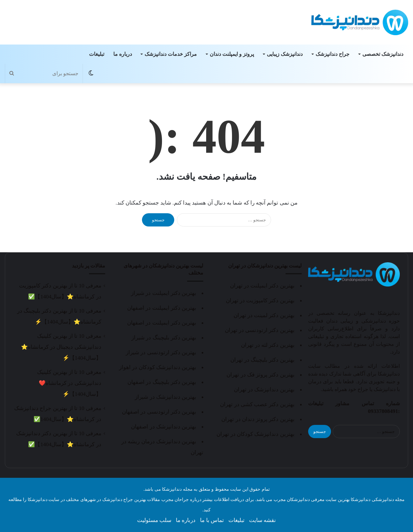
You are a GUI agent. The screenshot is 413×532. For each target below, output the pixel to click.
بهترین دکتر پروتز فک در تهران (260, 375)
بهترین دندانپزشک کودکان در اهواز (158, 367)
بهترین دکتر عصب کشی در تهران (257, 404)
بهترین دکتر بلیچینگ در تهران (262, 360)
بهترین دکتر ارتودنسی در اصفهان (159, 412)
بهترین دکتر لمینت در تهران (264, 315)
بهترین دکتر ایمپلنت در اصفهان (162, 308)
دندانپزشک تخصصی (383, 54)
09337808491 (383, 411)
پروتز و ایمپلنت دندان (232, 54)
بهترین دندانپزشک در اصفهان (164, 427)
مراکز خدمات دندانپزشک (171, 54)
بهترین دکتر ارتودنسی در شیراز (161, 352)
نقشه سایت (262, 520)
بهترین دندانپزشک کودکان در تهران (256, 434)
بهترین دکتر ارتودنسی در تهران (260, 330)
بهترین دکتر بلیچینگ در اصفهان (162, 382)
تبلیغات (97, 54)
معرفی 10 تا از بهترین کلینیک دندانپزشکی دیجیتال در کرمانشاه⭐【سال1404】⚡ (61, 347)
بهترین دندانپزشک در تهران (264, 390)
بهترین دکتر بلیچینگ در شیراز (164, 338)
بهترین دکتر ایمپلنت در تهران (262, 286)
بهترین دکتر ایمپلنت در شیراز (164, 293)
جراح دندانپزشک (332, 54)
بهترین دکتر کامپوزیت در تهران (260, 301)
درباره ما (123, 54)
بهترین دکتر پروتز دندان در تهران (258, 419)
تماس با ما (212, 520)
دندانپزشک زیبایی (285, 54)
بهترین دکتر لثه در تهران (268, 345)
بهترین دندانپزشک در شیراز (166, 397)
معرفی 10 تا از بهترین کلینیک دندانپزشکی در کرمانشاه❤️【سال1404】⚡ (69, 383)
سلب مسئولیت (154, 520)
